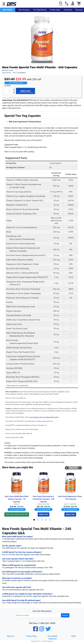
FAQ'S (73, 636)
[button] (4, 4)
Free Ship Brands (40, 10)
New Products (24, 10)
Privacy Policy (32, 636)
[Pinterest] (42, 630)
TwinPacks (68, 10)
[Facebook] (36, 630)
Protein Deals (55, 10)
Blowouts (79, 10)
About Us (10, 636)
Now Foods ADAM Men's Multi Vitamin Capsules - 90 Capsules (17, 499)
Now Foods (9, 70)
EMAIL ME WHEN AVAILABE (17, 514)
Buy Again (8, 10)
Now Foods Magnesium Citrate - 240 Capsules (70, 498)
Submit (65, 615)
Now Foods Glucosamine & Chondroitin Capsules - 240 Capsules (44, 499)
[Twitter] (48, 630)
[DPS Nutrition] (11, 4)
